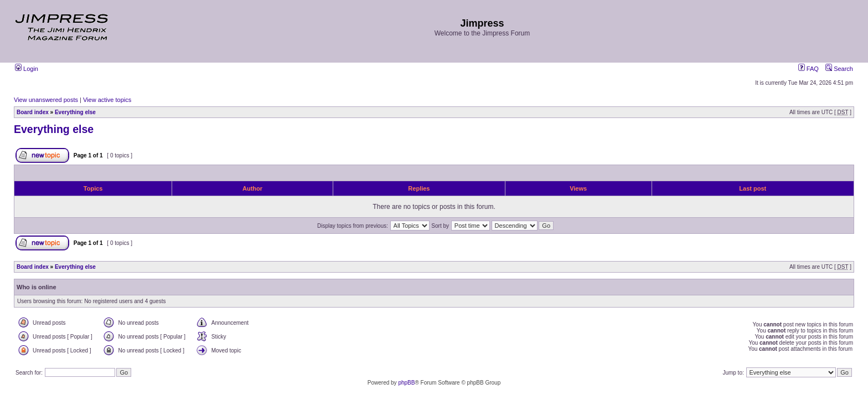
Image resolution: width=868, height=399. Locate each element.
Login (27, 69)
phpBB (406, 383)
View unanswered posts (46, 100)
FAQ (808, 69)
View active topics (107, 100)
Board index (33, 112)
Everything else (75, 112)
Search (839, 69)
